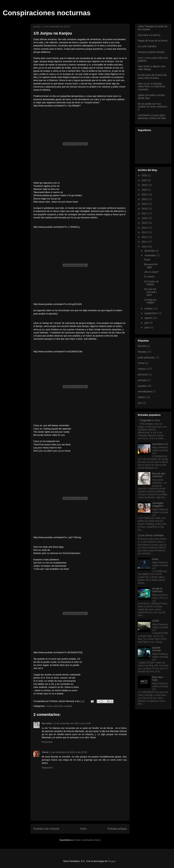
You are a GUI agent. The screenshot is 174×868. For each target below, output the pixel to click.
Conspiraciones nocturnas (47, 13)
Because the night (151, 266)
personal (58, 706)
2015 (145, 223)
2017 (145, 213)
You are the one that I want (150, 292)
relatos (141, 397)
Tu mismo (149, 277)
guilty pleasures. (147, 357)
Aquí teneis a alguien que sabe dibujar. (152, 68)
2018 (145, 209)
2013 (145, 232)
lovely (155, 559)
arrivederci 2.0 (160, 444)
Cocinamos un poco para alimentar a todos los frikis (152, 117)
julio (147, 323)
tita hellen (47, 723)
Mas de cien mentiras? (159, 475)
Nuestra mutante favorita (151, 52)
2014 (145, 228)
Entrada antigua (117, 829)
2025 (145, 175)
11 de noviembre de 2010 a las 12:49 (72, 723)
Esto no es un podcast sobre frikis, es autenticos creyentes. (152, 87)
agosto (148, 318)
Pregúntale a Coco (150, 420)
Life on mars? (151, 272)
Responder (47, 742)
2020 (145, 199)
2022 (145, 190)
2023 (145, 185)
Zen (140, 403)
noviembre (150, 255)
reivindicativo (145, 391)
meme (141, 363)
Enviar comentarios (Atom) (87, 840)
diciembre (150, 251)
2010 (145, 247)
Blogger (112, 861)
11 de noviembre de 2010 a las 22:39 (68, 752)
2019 (145, 204)
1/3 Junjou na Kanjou (151, 283)
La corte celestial (147, 46)
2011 (145, 242)
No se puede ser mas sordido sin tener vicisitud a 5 (153, 107)
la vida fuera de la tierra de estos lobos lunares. (152, 76)
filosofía (142, 346)
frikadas (142, 352)
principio (142, 380)
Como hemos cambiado (151, 535)
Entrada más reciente (46, 829)
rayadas (68, 706)
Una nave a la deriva (149, 35)
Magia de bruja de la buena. (153, 41)
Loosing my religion (150, 301)
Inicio (83, 829)
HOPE (156, 621)
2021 (145, 195)
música (49, 706)
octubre (149, 309)
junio (147, 327)
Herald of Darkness (157, 590)
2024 (145, 180)
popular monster (157, 649)
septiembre (151, 313)
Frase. (147, 260)
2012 (145, 237)
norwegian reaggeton (158, 505)
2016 (145, 218)
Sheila (45, 752)
